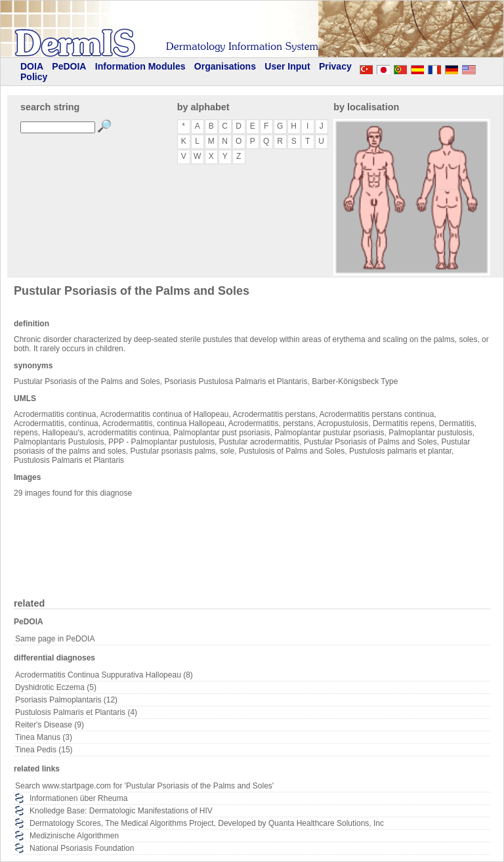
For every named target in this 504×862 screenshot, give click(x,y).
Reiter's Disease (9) (50, 725)
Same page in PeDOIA (55, 639)
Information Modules (140, 66)
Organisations (225, 66)
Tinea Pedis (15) (44, 750)
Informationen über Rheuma (78, 798)
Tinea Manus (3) (44, 737)
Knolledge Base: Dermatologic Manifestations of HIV (121, 811)
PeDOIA (69, 66)
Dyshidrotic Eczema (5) (56, 687)
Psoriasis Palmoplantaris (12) (66, 700)
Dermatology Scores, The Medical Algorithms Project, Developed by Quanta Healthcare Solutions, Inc (207, 823)
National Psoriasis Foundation (82, 848)
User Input (287, 66)
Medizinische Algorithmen (74, 836)
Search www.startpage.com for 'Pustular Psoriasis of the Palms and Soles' (144, 786)
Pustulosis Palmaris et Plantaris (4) (76, 712)
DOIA (32, 66)
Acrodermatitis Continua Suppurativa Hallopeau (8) (104, 675)
